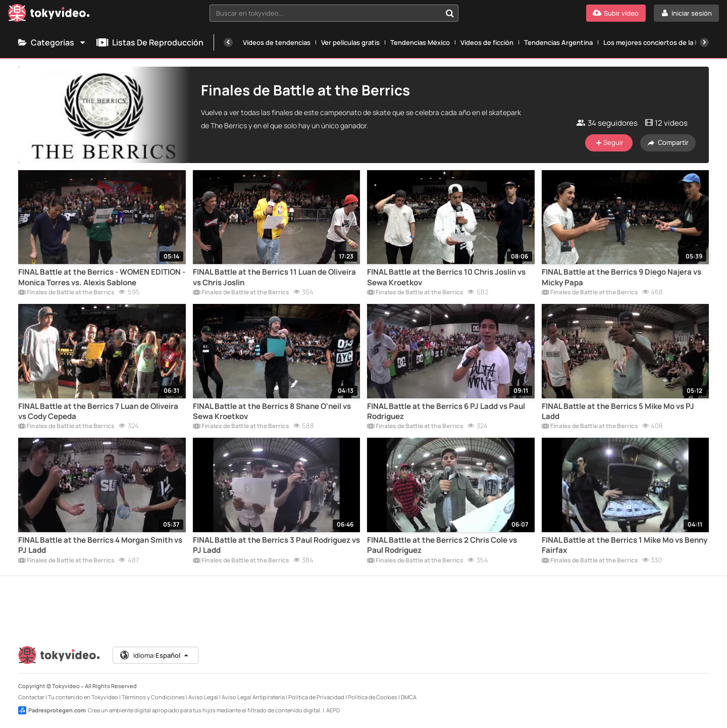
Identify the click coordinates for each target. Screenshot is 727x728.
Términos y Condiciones (153, 697)
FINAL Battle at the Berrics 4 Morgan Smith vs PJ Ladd (100, 545)
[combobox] (334, 13)
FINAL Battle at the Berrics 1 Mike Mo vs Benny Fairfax (625, 545)
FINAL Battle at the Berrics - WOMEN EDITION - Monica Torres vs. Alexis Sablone (102, 277)
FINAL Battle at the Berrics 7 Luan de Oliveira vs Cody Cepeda (98, 411)
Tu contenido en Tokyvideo (83, 697)
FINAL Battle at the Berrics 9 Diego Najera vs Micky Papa (621, 277)
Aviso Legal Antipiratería (253, 697)
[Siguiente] (704, 42)
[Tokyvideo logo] (49, 15)
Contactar (31, 697)
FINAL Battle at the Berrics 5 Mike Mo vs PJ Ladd (618, 411)
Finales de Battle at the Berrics (66, 293)
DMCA (409, 697)
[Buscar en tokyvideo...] (450, 13)
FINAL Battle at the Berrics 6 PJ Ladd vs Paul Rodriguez (446, 411)
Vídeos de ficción (487, 42)
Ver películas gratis (350, 42)
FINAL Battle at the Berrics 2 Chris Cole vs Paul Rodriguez (442, 545)
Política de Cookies (373, 697)
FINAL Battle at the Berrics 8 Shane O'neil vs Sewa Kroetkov (272, 411)
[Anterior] (228, 42)
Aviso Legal (203, 697)
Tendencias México (420, 42)
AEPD (333, 710)
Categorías (52, 42)
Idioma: (155, 655)
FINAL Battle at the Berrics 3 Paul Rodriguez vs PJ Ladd (276, 545)
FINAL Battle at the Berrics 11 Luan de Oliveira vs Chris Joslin (274, 277)
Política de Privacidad (316, 697)
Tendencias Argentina (558, 42)
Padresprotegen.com (52, 710)
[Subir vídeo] (616, 13)
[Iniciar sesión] (686, 13)
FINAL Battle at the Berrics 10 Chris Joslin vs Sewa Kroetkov (446, 277)
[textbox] (325, 13)
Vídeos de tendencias (277, 42)
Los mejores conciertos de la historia (661, 42)
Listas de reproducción (150, 42)
